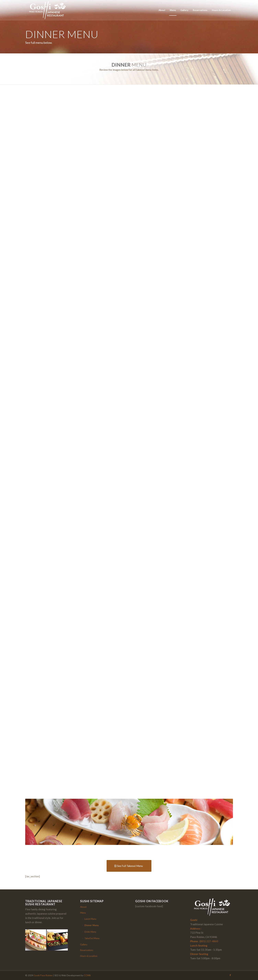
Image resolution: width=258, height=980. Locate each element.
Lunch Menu (90, 919)
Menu (83, 913)
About (83, 907)
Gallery (84, 944)
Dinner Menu (92, 925)
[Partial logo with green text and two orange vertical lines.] (47, 10)
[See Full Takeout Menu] (129, 866)
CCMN (87, 975)
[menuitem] (162, 10)
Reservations (87, 950)
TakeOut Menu (92, 938)
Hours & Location (89, 956)
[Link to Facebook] (230, 975)
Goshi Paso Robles (43, 975)
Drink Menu (90, 932)
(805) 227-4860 (209, 941)
